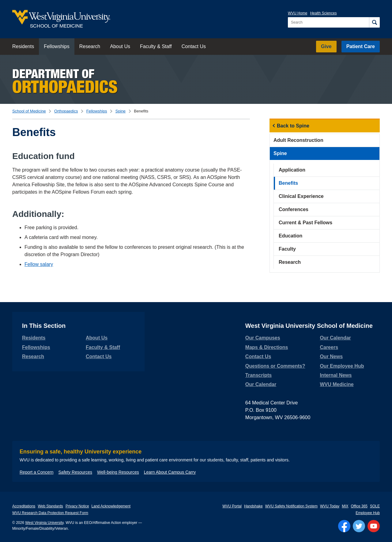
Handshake (253, 506)
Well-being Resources (118, 472)
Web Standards (50, 506)
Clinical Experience (301, 196)
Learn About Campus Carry (170, 472)
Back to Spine (293, 126)
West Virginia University (44, 523)
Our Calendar (261, 384)
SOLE (375, 506)
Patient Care (361, 46)
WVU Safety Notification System (291, 506)
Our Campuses (263, 338)
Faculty (287, 249)
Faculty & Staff (156, 46)
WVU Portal (232, 506)
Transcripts (258, 375)
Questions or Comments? (275, 366)
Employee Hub (368, 513)
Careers (329, 347)
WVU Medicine (337, 384)
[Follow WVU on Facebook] (344, 526)
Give (326, 46)
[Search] (374, 22)
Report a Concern (37, 472)
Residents (23, 46)
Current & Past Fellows (305, 223)
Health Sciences (324, 13)
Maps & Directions (267, 347)
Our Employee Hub (342, 366)
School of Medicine (29, 111)
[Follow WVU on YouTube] (374, 526)
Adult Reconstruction (298, 140)
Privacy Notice (77, 506)
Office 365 (359, 506)
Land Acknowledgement (111, 506)
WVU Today (330, 506)
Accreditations (24, 506)
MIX (345, 506)
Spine (121, 111)
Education (290, 236)
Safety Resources (75, 472)
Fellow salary (39, 264)
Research (90, 46)
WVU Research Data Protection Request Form (50, 513)
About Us (120, 46)
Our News (331, 356)
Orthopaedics (66, 111)
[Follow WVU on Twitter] (359, 526)
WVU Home (298, 13)
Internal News (336, 375)
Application (292, 170)
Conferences (294, 209)
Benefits (288, 183)
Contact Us (194, 46)
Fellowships (57, 46)
